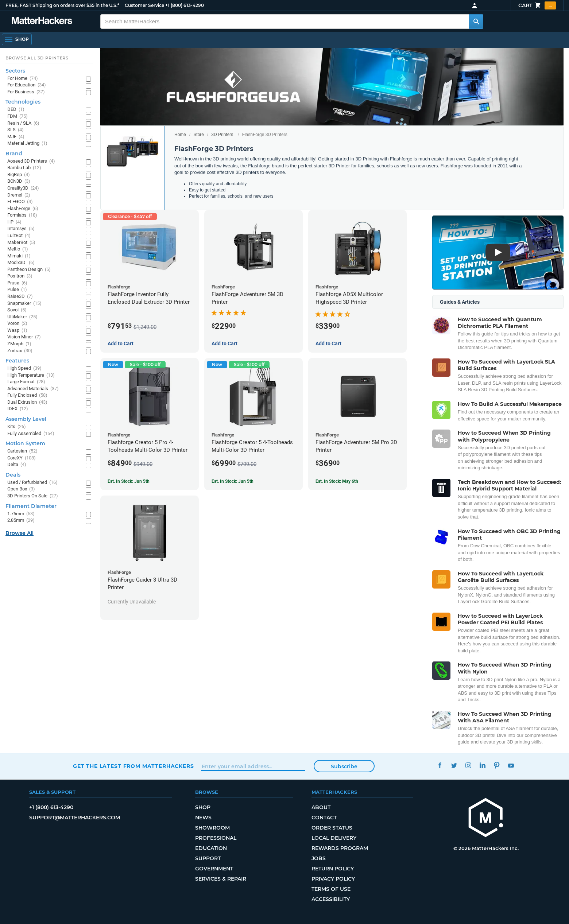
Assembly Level (26, 419)
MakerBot (21, 243)
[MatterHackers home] (486, 818)
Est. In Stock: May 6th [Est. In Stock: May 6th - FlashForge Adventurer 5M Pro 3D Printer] (337, 481)
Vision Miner (24, 337)
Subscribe (344, 766)
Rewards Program (340, 848)
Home (180, 135)
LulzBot (19, 236)
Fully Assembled (31, 434)
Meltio (18, 249)
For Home (23, 79)
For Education (27, 85)
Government (214, 869)
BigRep (19, 175)
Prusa (17, 283)
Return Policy (333, 869)
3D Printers (222, 135)
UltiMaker (22, 317)
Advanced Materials (33, 389)
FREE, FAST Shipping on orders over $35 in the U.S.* (62, 5)
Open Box (21, 489)
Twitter (454, 765)
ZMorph (19, 344)
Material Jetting (27, 143)
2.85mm (21, 521)
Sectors (15, 71)
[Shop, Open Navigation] (17, 39)
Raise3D (20, 297)
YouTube (511, 765)
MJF (16, 137)
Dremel (19, 195)
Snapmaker (24, 304)
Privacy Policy (333, 879)
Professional (216, 838)
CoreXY (22, 458)
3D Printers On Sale (33, 496)
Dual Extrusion (27, 402)
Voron (17, 324)
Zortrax (20, 351)
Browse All (20, 533)
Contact (324, 818)
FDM (18, 117)
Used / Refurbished (32, 483)
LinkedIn (482, 765)
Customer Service (144, 5)
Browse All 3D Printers (37, 58)
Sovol (17, 310)
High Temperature (31, 375)
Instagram (468, 765)
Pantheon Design (29, 270)
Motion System (25, 443)
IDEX (18, 409)
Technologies (23, 102)
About (321, 807)
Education (211, 848)
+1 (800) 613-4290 (185, 5)
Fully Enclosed (27, 395)
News (203, 818)
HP (14, 222)
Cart (537, 5)
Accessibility (331, 899)
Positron (20, 276)
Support (208, 858)
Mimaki (19, 256)
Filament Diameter (31, 506)
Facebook (440, 765)
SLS (16, 130)
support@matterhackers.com (75, 818)
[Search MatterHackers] (476, 22)
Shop (203, 807)
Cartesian (22, 451)
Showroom (212, 828)
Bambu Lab (24, 168)
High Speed (24, 368)
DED (16, 110)
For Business (26, 92)
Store (199, 135)
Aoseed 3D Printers (31, 161)
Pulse (17, 290)
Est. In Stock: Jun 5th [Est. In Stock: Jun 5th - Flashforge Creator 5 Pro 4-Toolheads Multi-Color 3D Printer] (129, 481)
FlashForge (23, 209)
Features (17, 361)
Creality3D (23, 188)
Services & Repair (221, 879)
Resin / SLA (23, 123)
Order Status (332, 828)
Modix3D (21, 263)
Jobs (319, 858)
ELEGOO (20, 202)
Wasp (17, 331)
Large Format (26, 382)
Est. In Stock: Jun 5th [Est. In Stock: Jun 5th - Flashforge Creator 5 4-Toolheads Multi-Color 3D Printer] (233, 481)
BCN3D (19, 181)
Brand (14, 154)
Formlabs (22, 215)
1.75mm (21, 514)
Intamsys (21, 229)
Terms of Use (331, 889)
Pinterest (497, 765)
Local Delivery (334, 838)
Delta (17, 465)
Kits (17, 427)
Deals (13, 475)
